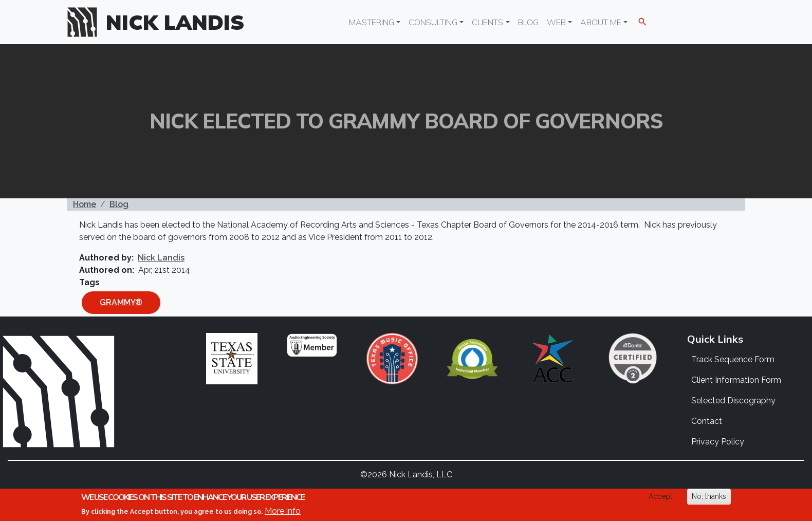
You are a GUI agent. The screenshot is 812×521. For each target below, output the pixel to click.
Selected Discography (733, 401)
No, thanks (709, 496)
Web (556, 22)
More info (283, 511)
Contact (707, 421)
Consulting (433, 22)
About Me (601, 22)
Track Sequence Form (733, 359)
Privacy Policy (718, 442)
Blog (528, 22)
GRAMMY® (121, 302)
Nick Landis (175, 22)
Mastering (372, 22)
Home (85, 204)
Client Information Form (736, 380)
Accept (660, 496)
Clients (487, 22)
